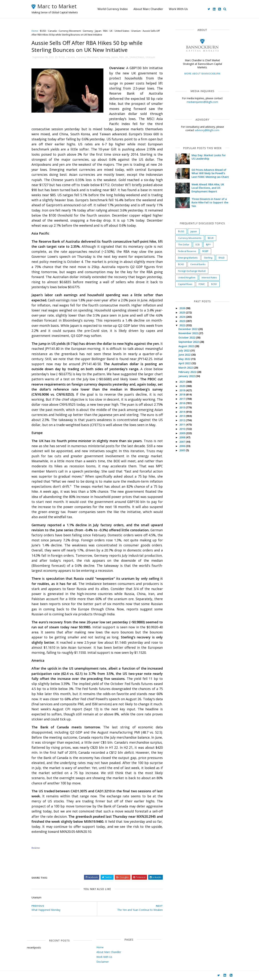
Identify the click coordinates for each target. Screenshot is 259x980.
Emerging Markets (188, 258)
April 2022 (185, 363)
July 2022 (184, 350)
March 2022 (186, 368)
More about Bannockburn (202, 73)
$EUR (211, 238)
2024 (183, 317)
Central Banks (198, 264)
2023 (183, 321)
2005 (183, 450)
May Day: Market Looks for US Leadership (209, 157)
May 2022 (185, 359)
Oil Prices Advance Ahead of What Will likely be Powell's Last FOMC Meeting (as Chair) (210, 173)
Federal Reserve (187, 251)
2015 (183, 407)
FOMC (202, 284)
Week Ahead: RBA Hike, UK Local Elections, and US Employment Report (208, 188)
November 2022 (188, 333)
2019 (183, 390)
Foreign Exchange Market (192, 271)
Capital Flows (185, 284)
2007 (183, 442)
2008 (183, 437)
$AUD (222, 258)
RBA (105, 31)
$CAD (181, 264)
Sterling (208, 258)
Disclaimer (103, 962)
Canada (52, 31)
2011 (183, 425)
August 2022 (187, 346)
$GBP (205, 251)
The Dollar (184, 244)
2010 (183, 429)
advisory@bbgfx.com (207, 130)
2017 (183, 399)
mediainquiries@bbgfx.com (202, 102)
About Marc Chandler (148, 9)
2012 (183, 420)
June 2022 (185, 355)
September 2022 (189, 342)
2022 (183, 325)
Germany (88, 31)
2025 (183, 312)
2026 (183, 308)
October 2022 (187, 338)
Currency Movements (190, 238)
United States (122, 31)
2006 (183, 446)
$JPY (208, 244)
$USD (43, 31)
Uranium (136, 31)
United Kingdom (187, 277)
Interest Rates (209, 277)
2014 (183, 412)
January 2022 (187, 376)
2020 (183, 386)
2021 (183, 382)
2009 (183, 433)
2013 (183, 416)
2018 (183, 394)
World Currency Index (113, 9)
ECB (198, 244)
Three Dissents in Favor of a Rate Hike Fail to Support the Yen (210, 202)
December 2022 (188, 329)
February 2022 (188, 372)
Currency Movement (70, 31)
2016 (183, 403)
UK (111, 31)
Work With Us (178, 9)
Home (35, 31)
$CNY (214, 284)
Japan (98, 31)
